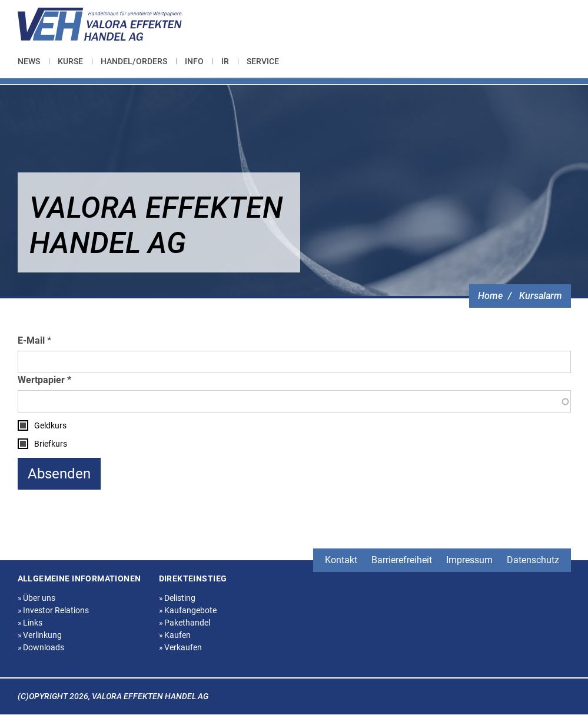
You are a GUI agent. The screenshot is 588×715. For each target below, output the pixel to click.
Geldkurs (50, 425)
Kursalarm (541, 296)
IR (225, 61)
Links (30, 623)
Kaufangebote (188, 610)
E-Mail (31, 340)
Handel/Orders (134, 61)
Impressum (469, 560)
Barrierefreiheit (402, 560)
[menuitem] (33, 61)
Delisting (177, 598)
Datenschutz (533, 560)
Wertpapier (41, 380)
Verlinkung (40, 635)
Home (490, 296)
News (29, 61)
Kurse (70, 61)
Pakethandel (185, 623)
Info (194, 61)
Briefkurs (51, 444)
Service (263, 61)
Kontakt (341, 560)
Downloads (41, 647)
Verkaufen (181, 647)
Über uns (37, 598)
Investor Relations (54, 610)
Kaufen (175, 635)
